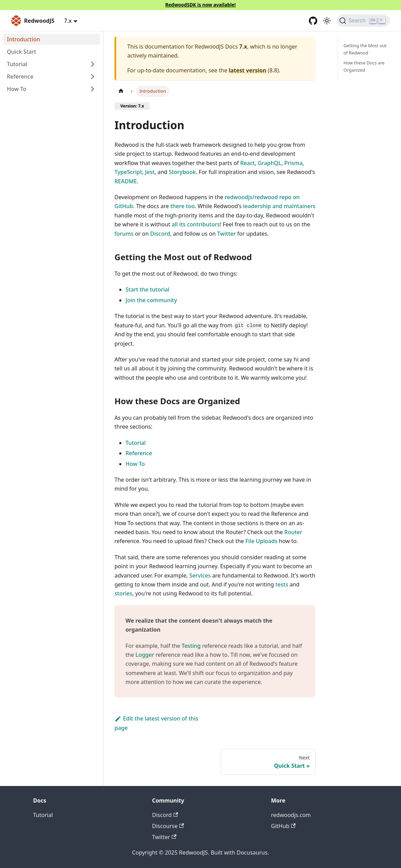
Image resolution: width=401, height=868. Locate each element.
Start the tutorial (147, 289)
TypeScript (128, 172)
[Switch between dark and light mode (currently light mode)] (327, 21)
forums (124, 234)
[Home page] (121, 91)
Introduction (23, 39)
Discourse (168, 826)
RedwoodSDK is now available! (200, 5)
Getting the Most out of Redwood (365, 49)
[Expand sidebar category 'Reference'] (92, 76)
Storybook (182, 172)
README (126, 181)
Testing (191, 646)
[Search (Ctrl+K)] (363, 21)
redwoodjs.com (291, 815)
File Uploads (262, 541)
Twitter (227, 234)
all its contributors (196, 224)
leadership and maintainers (279, 206)
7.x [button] (68, 21)
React (248, 163)
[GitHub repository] (313, 21)
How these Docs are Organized (364, 66)
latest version (247, 70)
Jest (150, 172)
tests (282, 584)
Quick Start (22, 52)
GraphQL (270, 163)
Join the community (151, 300)
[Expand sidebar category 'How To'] (92, 89)
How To (17, 89)
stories (123, 593)
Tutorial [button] (17, 64)
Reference (20, 76)
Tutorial (136, 443)
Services (200, 575)
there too (183, 206)
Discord (160, 234)
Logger (145, 655)
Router (293, 532)
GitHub (283, 826)
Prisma (293, 163)
